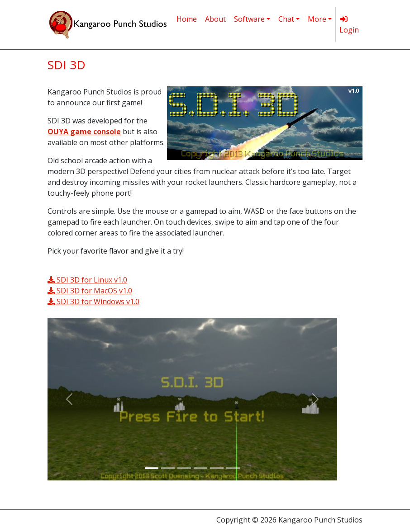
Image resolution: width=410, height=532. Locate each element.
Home (187, 19)
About (215, 19)
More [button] (317, 19)
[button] (69, 399)
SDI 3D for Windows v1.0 (93, 301)
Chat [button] (286, 19)
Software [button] (249, 19)
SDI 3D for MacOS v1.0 (90, 291)
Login (349, 25)
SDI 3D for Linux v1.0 (87, 280)
